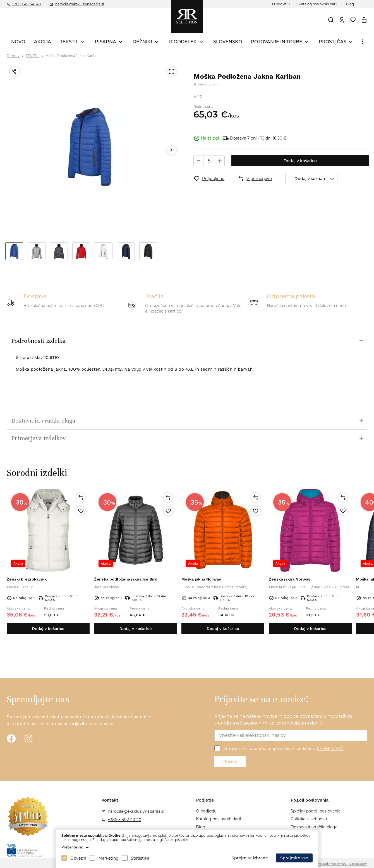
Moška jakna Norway (201, 579)
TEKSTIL (69, 42)
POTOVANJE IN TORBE (277, 42)
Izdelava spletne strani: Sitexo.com (338, 864)
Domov (13, 56)
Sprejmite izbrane (250, 858)
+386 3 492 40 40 (27, 4)
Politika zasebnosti (309, 819)
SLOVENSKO (228, 42)
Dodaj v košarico (300, 161)
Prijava (230, 761)
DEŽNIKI (142, 42)
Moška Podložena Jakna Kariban (73, 56)
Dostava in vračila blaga (314, 827)
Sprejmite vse (294, 858)
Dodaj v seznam (316, 179)
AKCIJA (43, 42)
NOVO (18, 42)
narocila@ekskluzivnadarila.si (80, 4)
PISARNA (106, 42)
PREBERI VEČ (330, 749)
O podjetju (281, 4)
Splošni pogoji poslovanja (316, 811)
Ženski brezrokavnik (27, 579)
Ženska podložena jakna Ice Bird (126, 579)
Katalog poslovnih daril (318, 4)
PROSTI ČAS (333, 42)
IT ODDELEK (183, 42)
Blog (350, 4)
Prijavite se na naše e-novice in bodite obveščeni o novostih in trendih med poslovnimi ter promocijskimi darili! (283, 720)
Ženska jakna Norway (290, 579)
